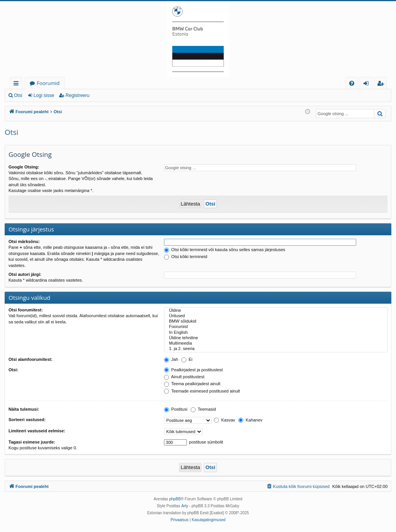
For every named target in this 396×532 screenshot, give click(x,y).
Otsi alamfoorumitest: (31, 359)
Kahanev (250, 420)
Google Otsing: (24, 167)
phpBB (175, 499)
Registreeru (77, 95)
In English (276, 333)
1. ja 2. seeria (276, 349)
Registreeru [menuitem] (382, 84)
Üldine (276, 311)
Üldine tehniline (276, 338)
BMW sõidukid (276, 321)
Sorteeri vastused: (27, 420)
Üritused (276, 316)
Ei (187, 359)
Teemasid (203, 409)
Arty (185, 506)
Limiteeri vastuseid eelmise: (37, 431)
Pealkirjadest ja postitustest (193, 370)
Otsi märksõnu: (24, 241)
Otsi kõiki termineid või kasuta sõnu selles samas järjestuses (225, 250)
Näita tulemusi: (24, 409)
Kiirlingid (18, 84)
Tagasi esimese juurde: (32, 442)
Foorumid (48, 83)
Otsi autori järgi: (25, 274)
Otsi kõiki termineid (186, 257)
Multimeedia (276, 343)
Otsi (18, 95)
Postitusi (176, 409)
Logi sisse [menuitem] (368, 84)
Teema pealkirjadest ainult (192, 384)
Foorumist (276, 327)
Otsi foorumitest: (26, 310)
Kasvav (224, 420)
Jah (171, 359)
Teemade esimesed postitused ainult (202, 391)
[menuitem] (352, 83)
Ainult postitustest (184, 377)
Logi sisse (44, 95)
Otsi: (13, 370)
